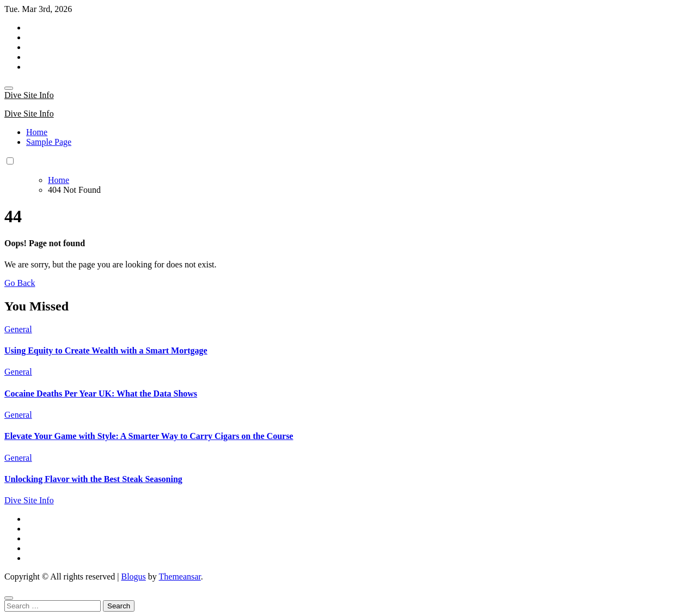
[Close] (9, 598)
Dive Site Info (29, 95)
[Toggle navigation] (9, 88)
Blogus (133, 577)
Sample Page (49, 142)
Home (37, 132)
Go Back (20, 283)
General (18, 329)
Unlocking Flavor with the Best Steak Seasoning (93, 479)
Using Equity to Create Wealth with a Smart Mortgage (106, 350)
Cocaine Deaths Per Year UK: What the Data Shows (101, 394)
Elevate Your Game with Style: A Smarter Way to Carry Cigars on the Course (149, 436)
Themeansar (180, 577)
